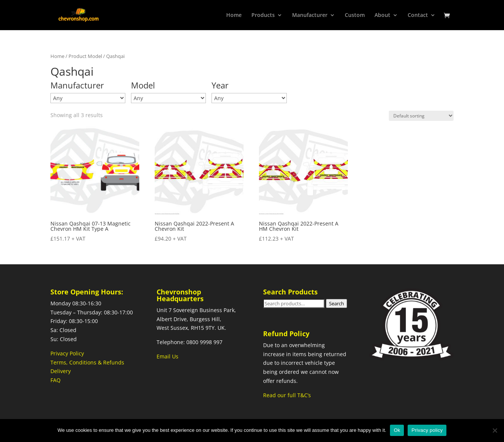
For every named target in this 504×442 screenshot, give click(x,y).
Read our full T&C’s (287, 395)
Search (337, 303)
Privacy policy (427, 430)
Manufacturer (310, 15)
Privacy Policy (67, 353)
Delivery (61, 371)
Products (263, 15)
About (382, 15)
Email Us (167, 356)
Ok (397, 430)
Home (234, 15)
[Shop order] (421, 116)
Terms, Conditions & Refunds (87, 362)
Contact (418, 15)
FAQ (56, 380)
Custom (355, 15)
